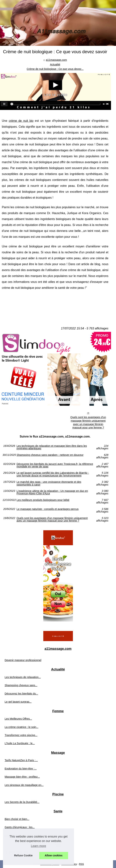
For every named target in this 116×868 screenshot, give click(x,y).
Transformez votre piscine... (21, 735)
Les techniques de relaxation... (23, 677)
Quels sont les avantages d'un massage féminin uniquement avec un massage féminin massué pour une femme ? (88, 422)
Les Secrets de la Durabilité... (22, 802)
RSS (81, 864)
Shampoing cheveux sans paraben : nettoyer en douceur (50, 455)
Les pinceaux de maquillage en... (24, 785)
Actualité (55, 64)
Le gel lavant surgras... (18, 702)
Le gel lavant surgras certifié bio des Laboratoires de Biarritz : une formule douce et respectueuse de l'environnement (53, 474)
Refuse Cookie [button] (23, 855)
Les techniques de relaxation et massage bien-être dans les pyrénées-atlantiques (52, 447)
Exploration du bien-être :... (21, 769)
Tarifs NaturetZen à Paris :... (21, 760)
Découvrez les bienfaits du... (21, 694)
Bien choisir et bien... (17, 819)
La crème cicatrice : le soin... (21, 727)
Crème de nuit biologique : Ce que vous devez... (55, 69)
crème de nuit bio (21, 121)
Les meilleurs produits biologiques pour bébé (43, 500)
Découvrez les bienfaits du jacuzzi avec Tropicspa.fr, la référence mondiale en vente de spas (55, 465)
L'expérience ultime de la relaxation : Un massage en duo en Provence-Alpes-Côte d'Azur (52, 492)
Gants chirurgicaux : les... (20, 827)
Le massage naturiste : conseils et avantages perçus (47, 509)
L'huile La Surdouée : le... (20, 743)
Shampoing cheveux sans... (21, 685)
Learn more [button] (38, 846)
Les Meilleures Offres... (18, 719)
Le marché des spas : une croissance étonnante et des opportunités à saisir (49, 483)
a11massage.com (56, 60)
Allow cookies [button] (54, 855)
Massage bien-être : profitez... (22, 777)
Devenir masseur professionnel (23, 660)
